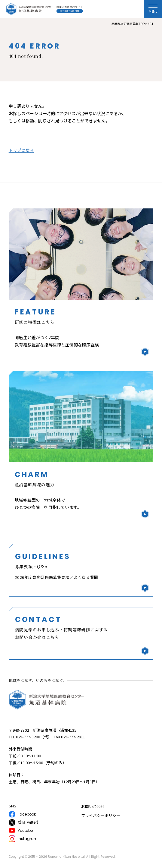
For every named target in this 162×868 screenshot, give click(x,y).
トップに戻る (21, 150)
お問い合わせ (93, 806)
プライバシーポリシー (101, 815)
